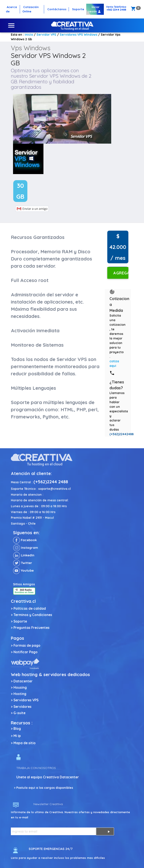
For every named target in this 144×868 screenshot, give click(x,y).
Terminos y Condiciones (33, 615)
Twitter (23, 563)
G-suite (19, 713)
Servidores (22, 707)
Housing (20, 688)
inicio (29, 35)
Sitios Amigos (24, 584)
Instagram (26, 548)
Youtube (23, 570)
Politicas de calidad (30, 609)
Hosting (20, 694)
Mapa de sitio (25, 743)
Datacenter (23, 681)
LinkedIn (24, 555)
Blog (17, 729)
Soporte (20, 621)
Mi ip (17, 736)
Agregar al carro (121, 275)
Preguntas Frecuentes (31, 628)
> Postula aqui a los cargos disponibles (43, 788)
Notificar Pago (26, 652)
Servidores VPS (26, 700)
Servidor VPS (46, 35)
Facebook (25, 540)
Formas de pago (27, 646)
